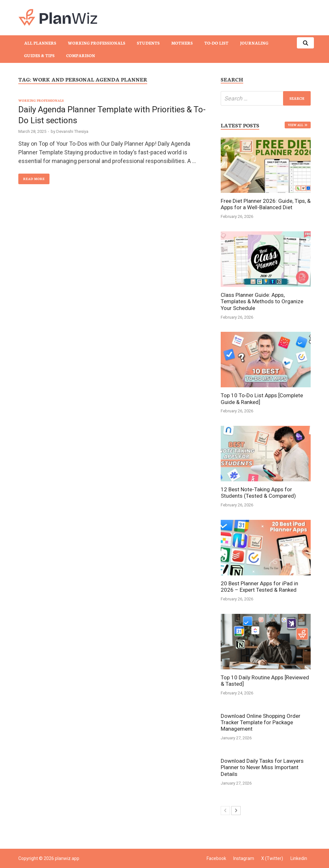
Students (148, 43)
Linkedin (299, 858)
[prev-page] (225, 811)
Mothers (182, 43)
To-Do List (216, 43)
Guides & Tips (39, 55)
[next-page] (236, 811)
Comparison (81, 55)
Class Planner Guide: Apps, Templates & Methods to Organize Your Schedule (262, 301)
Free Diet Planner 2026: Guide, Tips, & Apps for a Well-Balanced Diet (266, 204)
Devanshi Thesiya (72, 131)
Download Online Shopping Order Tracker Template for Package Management (261, 722)
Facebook (216, 858)
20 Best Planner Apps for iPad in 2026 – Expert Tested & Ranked (259, 587)
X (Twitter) (272, 858)
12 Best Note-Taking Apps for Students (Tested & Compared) (258, 493)
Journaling (254, 43)
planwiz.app (67, 858)
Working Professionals (97, 43)
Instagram (244, 858)
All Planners (40, 43)
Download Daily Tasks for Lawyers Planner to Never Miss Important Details (262, 767)
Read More (31, 177)
